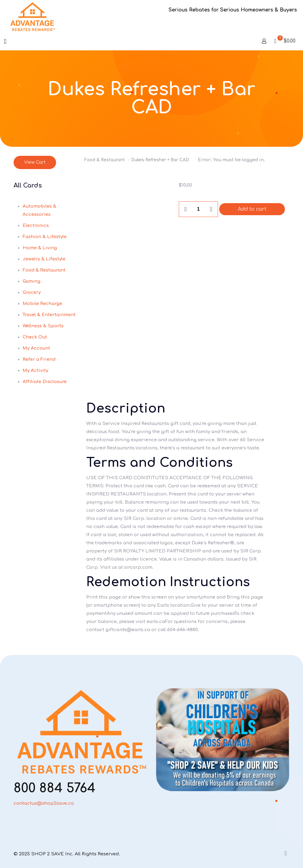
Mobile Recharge (42, 304)
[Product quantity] (198, 209)
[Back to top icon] (283, 854)
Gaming (32, 281)
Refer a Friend (39, 359)
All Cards (28, 186)
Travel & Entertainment (49, 315)
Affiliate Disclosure (45, 382)
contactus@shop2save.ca (44, 803)
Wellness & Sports (43, 326)
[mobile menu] (5, 42)
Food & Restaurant (105, 160)
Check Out (35, 337)
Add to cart (252, 209)
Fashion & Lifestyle (45, 237)
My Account (36, 348)
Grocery (32, 292)
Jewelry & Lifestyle (44, 259)
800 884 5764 (55, 788)
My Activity (35, 371)
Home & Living (40, 248)
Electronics (36, 226)
